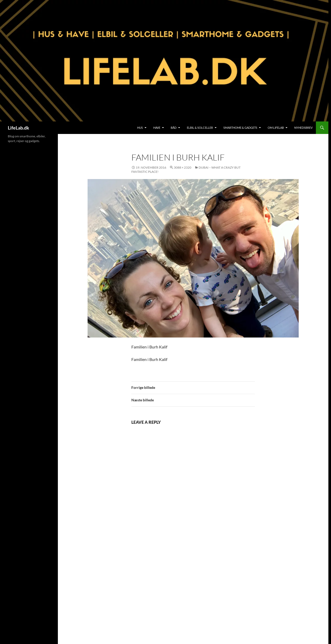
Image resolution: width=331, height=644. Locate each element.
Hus (140, 128)
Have (157, 128)
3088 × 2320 (183, 167)
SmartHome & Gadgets (240, 128)
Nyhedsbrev (303, 128)
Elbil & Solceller (200, 128)
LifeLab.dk (19, 128)
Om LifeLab (276, 128)
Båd (174, 128)
